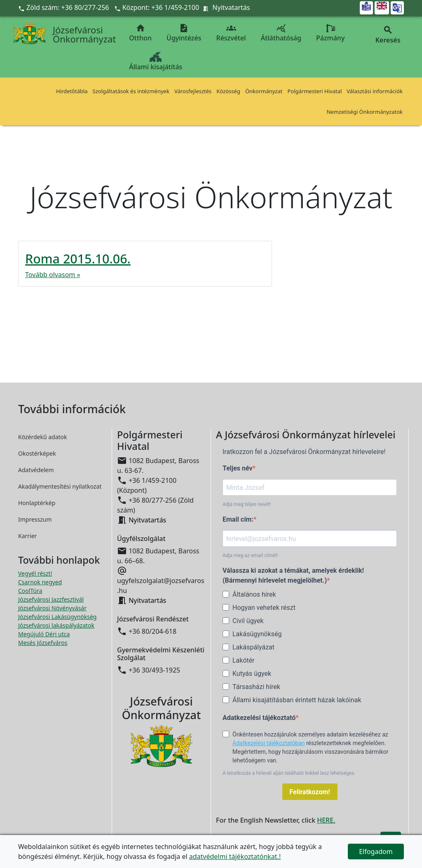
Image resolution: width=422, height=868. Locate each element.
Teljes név (238, 468)
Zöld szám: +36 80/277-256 (64, 7)
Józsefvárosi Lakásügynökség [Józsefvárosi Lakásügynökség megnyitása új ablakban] (57, 617)
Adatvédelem (36, 470)
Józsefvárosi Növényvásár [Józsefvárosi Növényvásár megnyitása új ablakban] (52, 608)
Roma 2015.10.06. (78, 259)
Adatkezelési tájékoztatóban (269, 743)
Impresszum (35, 519)
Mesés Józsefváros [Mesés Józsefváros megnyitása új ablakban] (43, 643)
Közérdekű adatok (43, 437)
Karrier (27, 536)
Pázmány (330, 33)
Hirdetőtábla (72, 91)
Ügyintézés (184, 33)
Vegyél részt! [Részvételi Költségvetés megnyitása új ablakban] (35, 573)
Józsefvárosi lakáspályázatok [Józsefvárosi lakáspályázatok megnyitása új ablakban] (56, 625)
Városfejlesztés (193, 91)
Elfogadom (376, 852)
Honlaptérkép (37, 503)
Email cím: (238, 519)
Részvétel (231, 33)
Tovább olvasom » (53, 275)
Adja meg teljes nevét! (247, 504)
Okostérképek (37, 453)
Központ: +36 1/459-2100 (161, 7)
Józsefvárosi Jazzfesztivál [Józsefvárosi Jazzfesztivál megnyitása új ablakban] (51, 599)
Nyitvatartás (231, 7)
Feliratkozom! (310, 792)
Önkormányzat (264, 91)
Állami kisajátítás (156, 62)
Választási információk (375, 91)
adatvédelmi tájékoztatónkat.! (235, 856)
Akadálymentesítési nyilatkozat (60, 486)
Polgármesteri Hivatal (314, 91)
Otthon (140, 33)
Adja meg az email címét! (250, 555)
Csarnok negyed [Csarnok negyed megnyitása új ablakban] (40, 582)
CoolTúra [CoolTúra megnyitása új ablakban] (30, 591)
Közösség (228, 91)
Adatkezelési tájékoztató (259, 718)
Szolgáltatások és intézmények (131, 91)
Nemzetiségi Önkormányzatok (365, 112)
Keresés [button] (388, 35)
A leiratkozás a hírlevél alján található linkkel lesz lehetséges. (289, 773)
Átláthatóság (281, 33)
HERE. (326, 820)
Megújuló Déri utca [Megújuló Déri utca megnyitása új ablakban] (44, 634)
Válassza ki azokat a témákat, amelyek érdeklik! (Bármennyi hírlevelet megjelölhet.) (293, 575)
